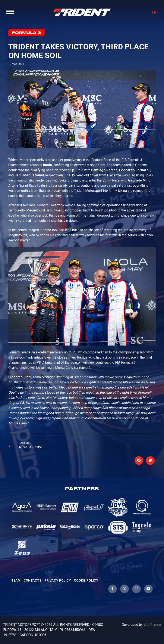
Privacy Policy (58, 580)
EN (154, 12)
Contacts (32, 580)
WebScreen (152, 625)
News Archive (31, 447)
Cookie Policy (86, 580)
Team (16, 580)
